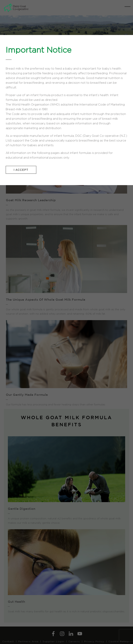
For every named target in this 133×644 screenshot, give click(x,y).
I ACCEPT (21, 170)
